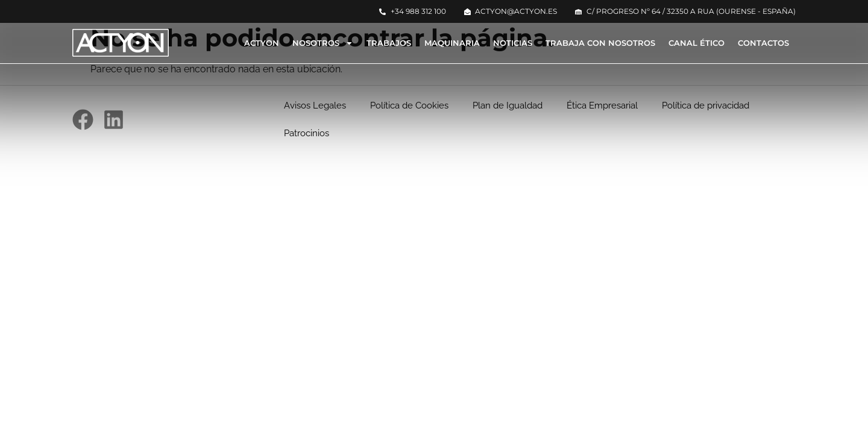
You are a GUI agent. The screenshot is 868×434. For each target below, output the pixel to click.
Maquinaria (452, 43)
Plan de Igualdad (508, 105)
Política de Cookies (409, 105)
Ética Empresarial (602, 105)
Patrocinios (307, 133)
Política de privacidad (706, 105)
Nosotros (323, 43)
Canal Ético (697, 43)
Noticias (513, 43)
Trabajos (389, 43)
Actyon (262, 43)
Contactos (763, 43)
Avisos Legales (315, 105)
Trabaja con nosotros (600, 43)
